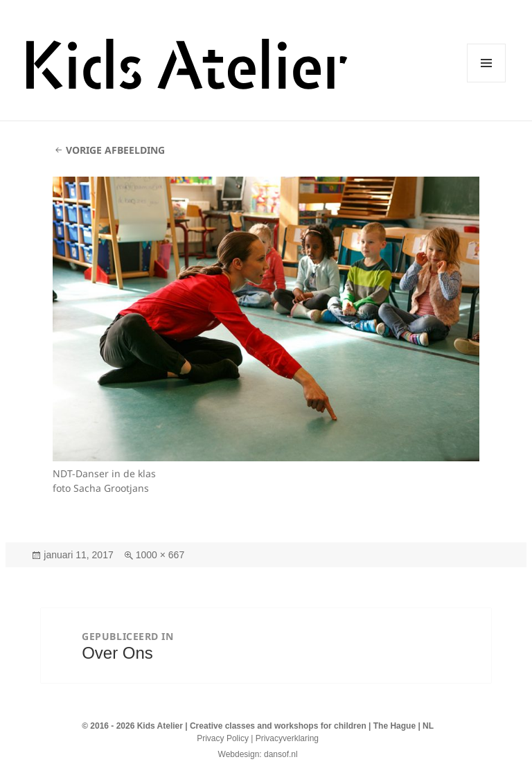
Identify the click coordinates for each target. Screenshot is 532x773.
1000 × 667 (160, 555)
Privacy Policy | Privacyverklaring (258, 738)
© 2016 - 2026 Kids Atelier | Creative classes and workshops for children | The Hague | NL (258, 726)
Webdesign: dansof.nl (258, 754)
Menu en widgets (487, 82)
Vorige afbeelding (115, 150)
